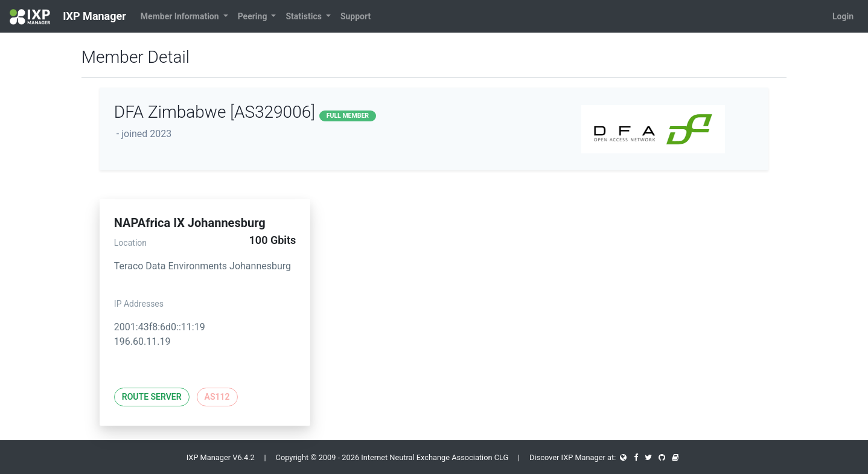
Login (843, 16)
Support (356, 16)
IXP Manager (68, 17)
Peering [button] (254, 16)
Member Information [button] (181, 16)
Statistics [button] (305, 16)
